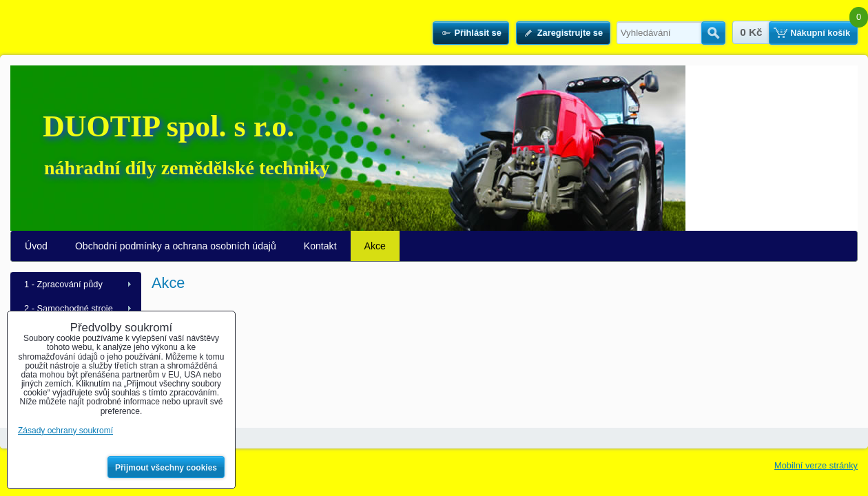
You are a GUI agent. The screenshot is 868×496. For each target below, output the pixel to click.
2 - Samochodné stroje (69, 308)
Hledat (713, 33)
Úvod (36, 246)
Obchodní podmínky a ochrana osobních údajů (176, 246)
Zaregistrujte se (570, 33)
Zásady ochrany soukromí (65, 431)
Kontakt (320, 246)
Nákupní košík (820, 33)
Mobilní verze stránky (816, 465)
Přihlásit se (477, 33)
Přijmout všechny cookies (166, 468)
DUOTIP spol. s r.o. (168, 126)
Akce (375, 246)
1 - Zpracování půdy (63, 284)
